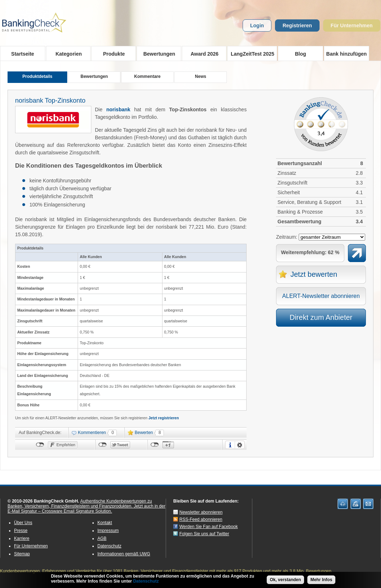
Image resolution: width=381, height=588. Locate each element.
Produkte (112, 53)
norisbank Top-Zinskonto (50, 101)
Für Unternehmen (352, 25)
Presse (21, 531)
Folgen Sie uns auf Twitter (204, 534)
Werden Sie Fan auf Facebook (209, 527)
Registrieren (297, 25)
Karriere (22, 538)
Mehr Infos (322, 580)
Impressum (108, 531)
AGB (102, 538)
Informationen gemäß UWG (124, 554)
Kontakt (105, 523)
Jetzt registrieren (164, 418)
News (200, 76)
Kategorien (66, 53)
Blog (300, 54)
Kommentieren (92, 433)
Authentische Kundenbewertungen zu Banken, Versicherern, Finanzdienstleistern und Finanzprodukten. (80, 504)
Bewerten (144, 433)
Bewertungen (157, 53)
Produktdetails (37, 76)
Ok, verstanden (286, 580)
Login (257, 25)
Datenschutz (109, 546)
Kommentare (147, 76)
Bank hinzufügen (347, 54)
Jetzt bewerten (314, 274)
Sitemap (22, 554)
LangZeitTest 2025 (251, 53)
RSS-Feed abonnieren (201, 519)
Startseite (23, 54)
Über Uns (23, 523)
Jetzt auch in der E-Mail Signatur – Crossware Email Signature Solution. (86, 509)
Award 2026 (202, 53)
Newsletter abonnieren (201, 512)
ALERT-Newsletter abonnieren (321, 296)
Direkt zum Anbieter (321, 317)
